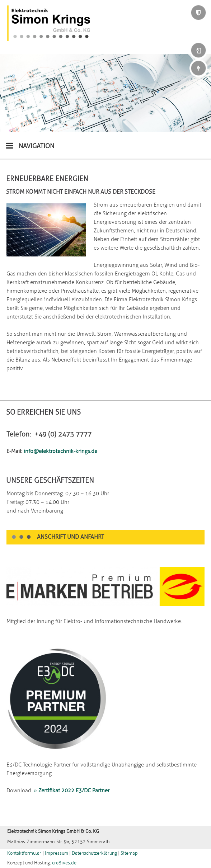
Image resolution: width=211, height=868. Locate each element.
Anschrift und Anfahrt (71, 537)
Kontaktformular (24, 853)
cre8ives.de (64, 863)
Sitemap (129, 853)
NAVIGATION (30, 146)
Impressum (57, 853)
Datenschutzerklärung (94, 853)
